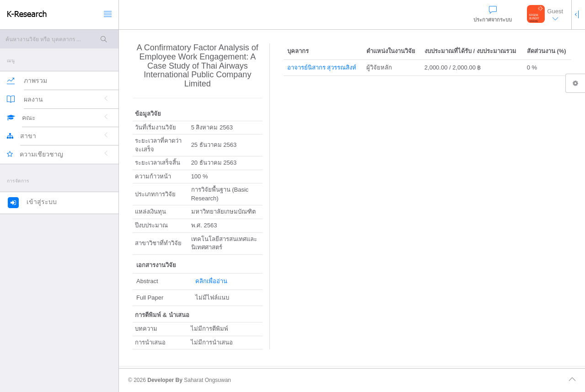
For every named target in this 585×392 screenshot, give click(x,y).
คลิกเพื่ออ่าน (211, 281)
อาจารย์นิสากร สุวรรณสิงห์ (322, 67)
